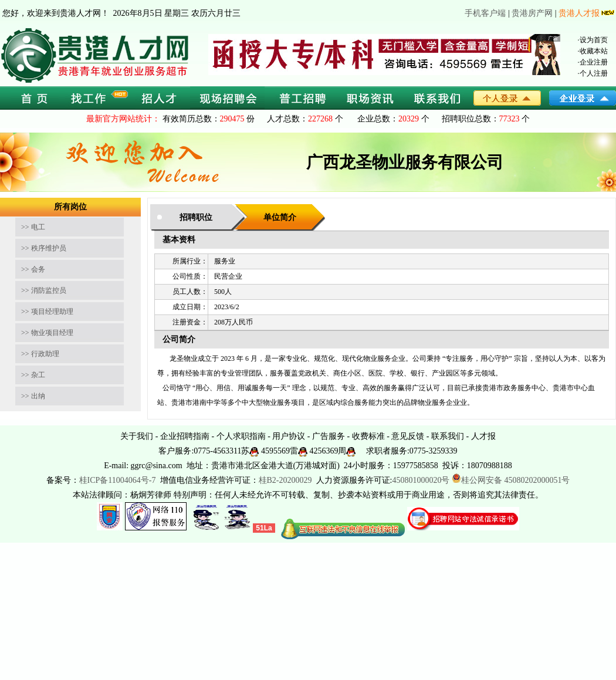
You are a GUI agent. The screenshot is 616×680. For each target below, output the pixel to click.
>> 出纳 (33, 396)
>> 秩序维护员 (44, 248)
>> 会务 (33, 269)
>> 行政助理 (40, 354)
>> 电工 (33, 227)
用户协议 (289, 436)
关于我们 (137, 436)
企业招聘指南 (185, 436)
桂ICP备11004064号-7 (118, 480)
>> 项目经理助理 (47, 312)
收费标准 (368, 436)
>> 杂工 (33, 375)
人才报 (483, 436)
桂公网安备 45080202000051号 (511, 480)
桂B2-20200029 (287, 480)
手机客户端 (485, 13)
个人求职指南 (241, 436)
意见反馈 (408, 436)
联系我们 (448, 436)
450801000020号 (421, 480)
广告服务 (329, 436)
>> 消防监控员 (44, 290)
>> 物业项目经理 (47, 333)
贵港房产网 (532, 13)
